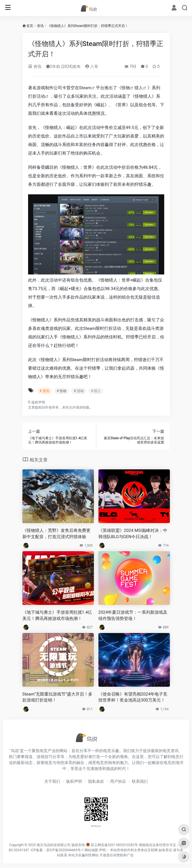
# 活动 (79, 391)
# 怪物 (62, 391)
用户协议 (118, 781)
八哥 (91, 66)
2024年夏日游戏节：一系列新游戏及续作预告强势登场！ (133, 615)
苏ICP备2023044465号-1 (65, 850)
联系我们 (140, 781)
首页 (30, 26)
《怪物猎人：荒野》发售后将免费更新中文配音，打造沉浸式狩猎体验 (56, 533)
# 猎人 (96, 391)
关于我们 (52, 781)
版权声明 (74, 781)
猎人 (139, 88)
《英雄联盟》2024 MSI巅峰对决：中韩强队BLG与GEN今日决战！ (133, 533)
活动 (41, 96)
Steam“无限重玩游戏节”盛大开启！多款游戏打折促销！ (58, 697)
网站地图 (91, 850)
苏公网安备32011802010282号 (114, 845)
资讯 (40, 26)
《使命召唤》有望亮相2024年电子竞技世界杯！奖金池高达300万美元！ (133, 697)
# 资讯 (45, 391)
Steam (85, 88)
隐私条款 (96, 781)
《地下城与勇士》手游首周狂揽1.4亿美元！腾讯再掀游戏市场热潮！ (57, 615)
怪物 (126, 88)
